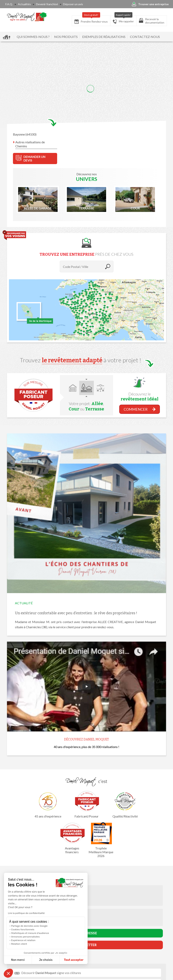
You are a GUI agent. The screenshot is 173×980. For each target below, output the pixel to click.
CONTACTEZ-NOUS (145, 37)
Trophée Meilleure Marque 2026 (101, 840)
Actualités (24, 4)
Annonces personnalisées (25, 937)
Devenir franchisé (47, 4)
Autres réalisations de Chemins (30, 144)
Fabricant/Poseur (86, 804)
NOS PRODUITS (66, 37)
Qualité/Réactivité (125, 804)
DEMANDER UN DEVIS (31, 159)
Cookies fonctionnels (23, 929)
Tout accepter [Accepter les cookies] (74, 960)
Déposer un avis (73, 4)
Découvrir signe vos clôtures (51, 973)
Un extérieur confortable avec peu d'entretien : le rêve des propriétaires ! (76, 613)
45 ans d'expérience (48, 804)
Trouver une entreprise (150, 4)
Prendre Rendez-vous (91, 20)
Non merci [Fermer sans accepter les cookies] (18, 960)
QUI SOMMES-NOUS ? (33, 37)
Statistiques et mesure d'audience (30, 933)
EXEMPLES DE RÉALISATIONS (104, 37)
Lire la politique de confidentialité (26, 913)
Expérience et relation (23, 940)
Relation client (19, 944)
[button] (8, 973)
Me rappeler (123, 20)
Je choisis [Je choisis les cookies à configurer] (46, 960)
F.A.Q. (9, 4)
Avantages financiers (72, 838)
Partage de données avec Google (29, 926)
